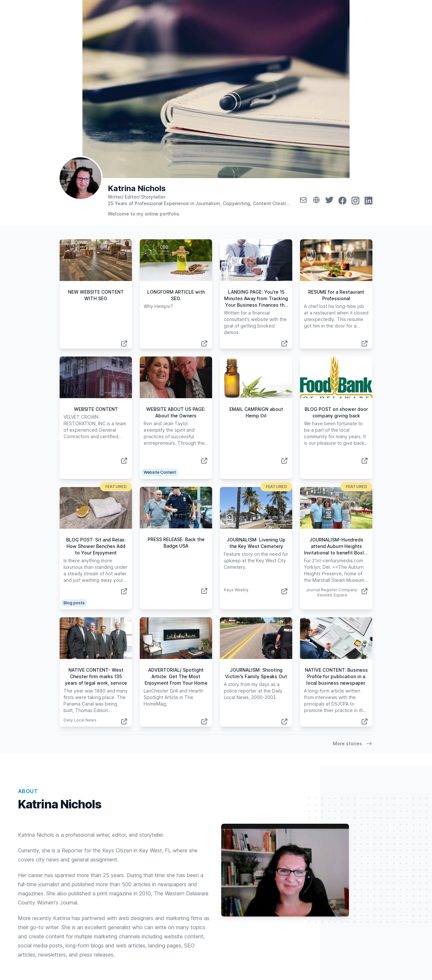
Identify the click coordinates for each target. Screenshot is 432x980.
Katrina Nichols (137, 188)
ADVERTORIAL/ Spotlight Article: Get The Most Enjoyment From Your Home (176, 676)
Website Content (160, 472)
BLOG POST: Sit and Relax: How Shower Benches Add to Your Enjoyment (96, 546)
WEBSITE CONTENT (96, 409)
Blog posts (74, 603)
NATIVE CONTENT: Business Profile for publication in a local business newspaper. (336, 676)
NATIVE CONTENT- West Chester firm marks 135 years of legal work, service (96, 676)
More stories (353, 744)
